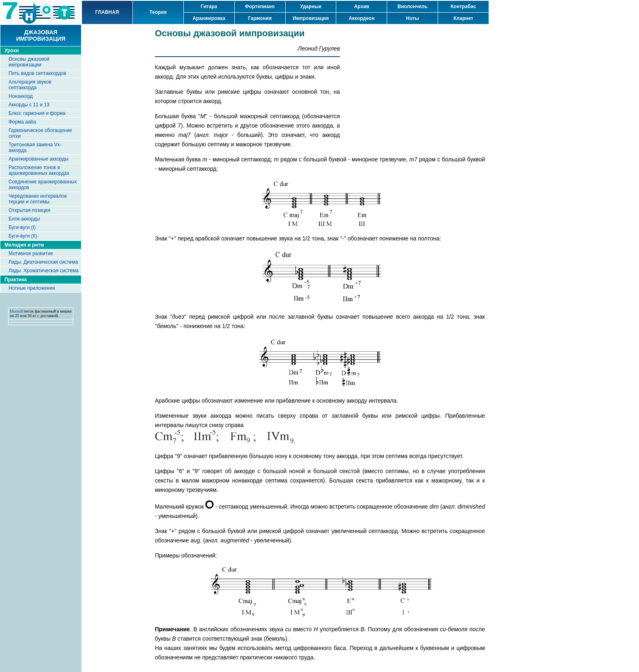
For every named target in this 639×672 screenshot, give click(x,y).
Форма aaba (22, 122)
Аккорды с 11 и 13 (29, 105)
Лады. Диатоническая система (43, 262)
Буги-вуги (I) (22, 227)
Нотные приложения (32, 288)
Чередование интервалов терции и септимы (38, 199)
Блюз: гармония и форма (37, 113)
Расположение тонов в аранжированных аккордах (39, 170)
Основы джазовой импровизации (29, 62)
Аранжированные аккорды (39, 159)
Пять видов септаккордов (37, 73)
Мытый (16, 311)
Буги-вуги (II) (23, 236)
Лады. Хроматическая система (44, 271)
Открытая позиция (30, 210)
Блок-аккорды (24, 219)
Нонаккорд (21, 96)
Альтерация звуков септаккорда (30, 85)
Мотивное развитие (31, 253)
